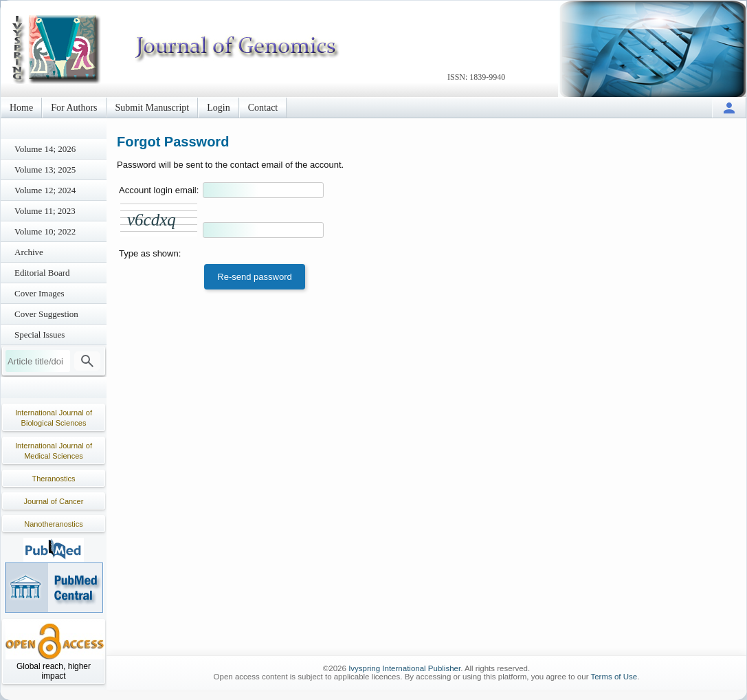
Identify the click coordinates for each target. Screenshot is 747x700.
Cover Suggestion (46, 314)
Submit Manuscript (153, 108)
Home (21, 108)
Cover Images (40, 293)
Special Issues (40, 335)
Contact (263, 108)
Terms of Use (614, 677)
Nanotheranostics (54, 524)
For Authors (74, 108)
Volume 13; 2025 (45, 169)
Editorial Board (42, 273)
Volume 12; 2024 (45, 190)
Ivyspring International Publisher (404, 668)
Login (218, 108)
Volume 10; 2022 (45, 231)
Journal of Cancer (54, 501)
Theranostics (54, 479)
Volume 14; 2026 (45, 149)
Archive (29, 252)
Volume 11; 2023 (45, 211)
